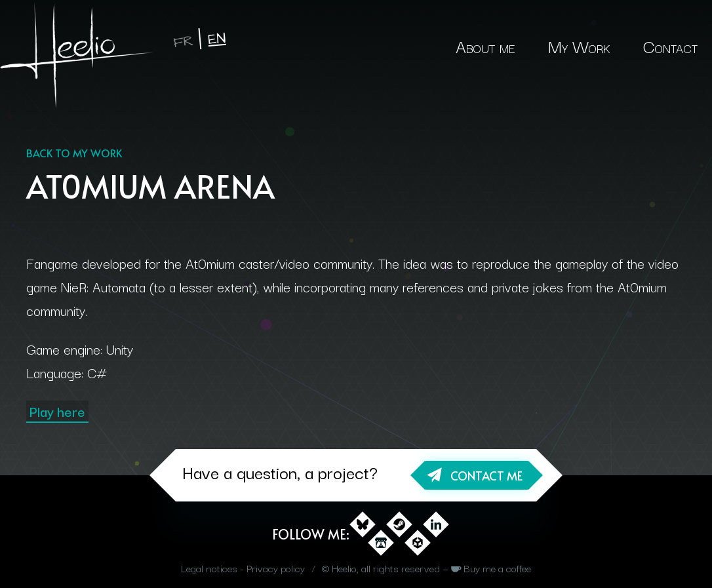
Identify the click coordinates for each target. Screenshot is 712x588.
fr (183, 42)
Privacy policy (276, 568)
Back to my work (74, 153)
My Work (579, 46)
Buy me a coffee (497, 568)
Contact (670, 46)
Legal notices (209, 568)
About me (485, 46)
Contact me (486, 476)
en (217, 39)
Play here (57, 411)
